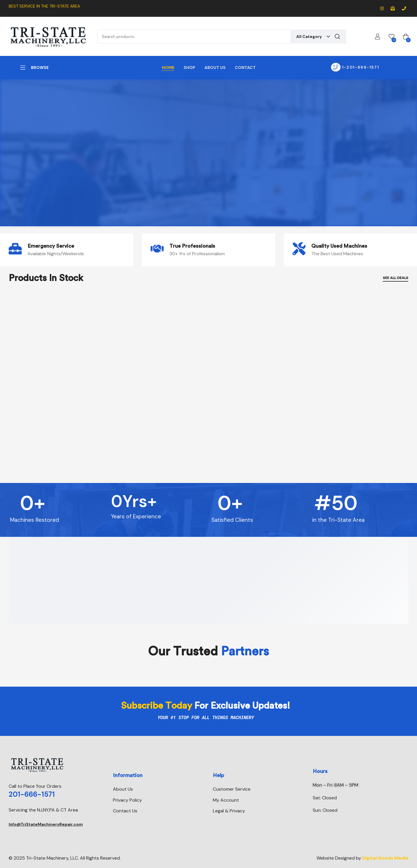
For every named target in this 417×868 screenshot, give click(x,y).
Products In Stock (46, 278)
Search (337, 37)
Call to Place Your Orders (35, 786)
